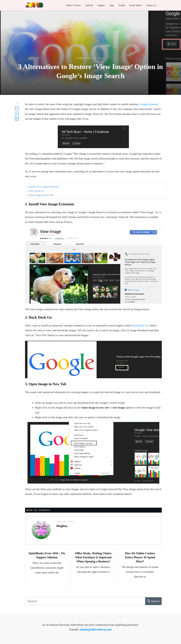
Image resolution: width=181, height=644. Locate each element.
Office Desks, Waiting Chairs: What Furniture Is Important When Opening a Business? (93, 557)
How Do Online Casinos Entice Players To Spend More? (140, 557)
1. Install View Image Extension (43, 187)
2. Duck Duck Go (35, 191)
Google (45, 510)
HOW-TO (32, 510)
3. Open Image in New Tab (40, 195)
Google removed (149, 104)
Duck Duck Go (140, 325)
